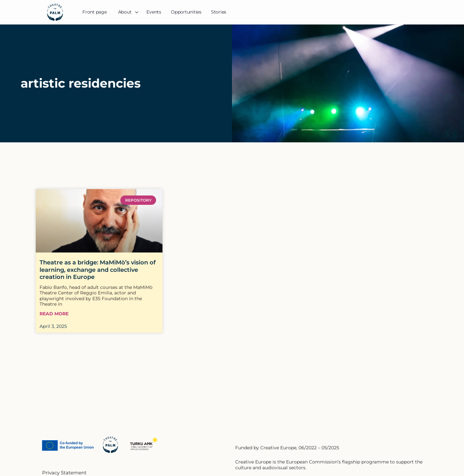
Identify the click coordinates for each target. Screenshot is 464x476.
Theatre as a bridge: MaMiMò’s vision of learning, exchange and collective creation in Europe (98, 270)
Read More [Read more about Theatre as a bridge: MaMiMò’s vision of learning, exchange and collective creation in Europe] (54, 314)
